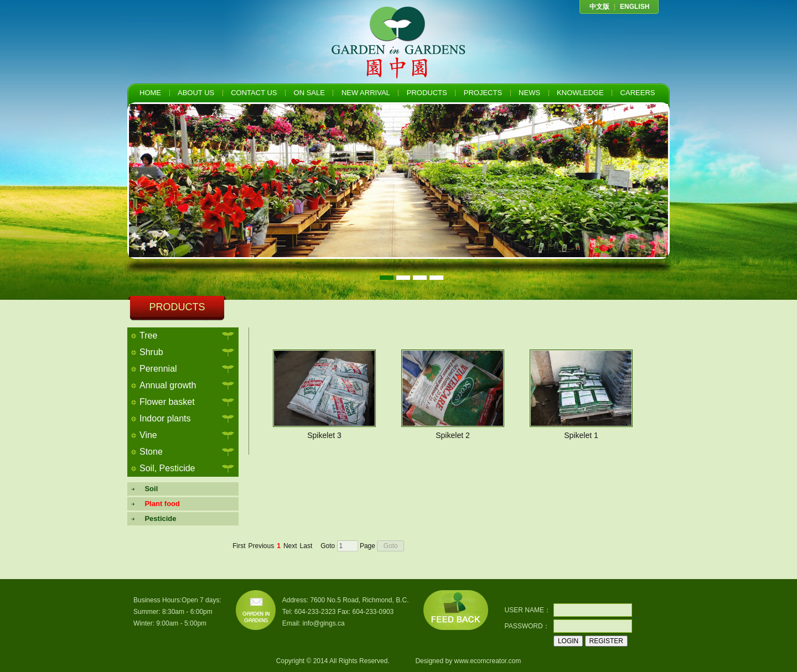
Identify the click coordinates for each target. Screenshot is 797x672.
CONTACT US (254, 93)
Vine (148, 435)
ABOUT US (196, 93)
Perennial (158, 369)
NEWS (529, 93)
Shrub (151, 352)
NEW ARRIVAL (366, 93)
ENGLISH (635, 7)
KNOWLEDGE (580, 93)
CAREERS (638, 93)
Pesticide (157, 519)
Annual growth (168, 385)
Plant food (158, 504)
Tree (148, 335)
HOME (150, 93)
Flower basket (167, 402)
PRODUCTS (427, 93)
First (239, 546)
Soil (147, 489)
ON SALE (309, 93)
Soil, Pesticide (167, 468)
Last (306, 546)
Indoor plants (165, 418)
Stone (151, 452)
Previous (262, 546)
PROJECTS (483, 93)
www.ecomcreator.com (487, 661)
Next (290, 546)
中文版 (599, 7)
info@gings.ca (323, 623)
